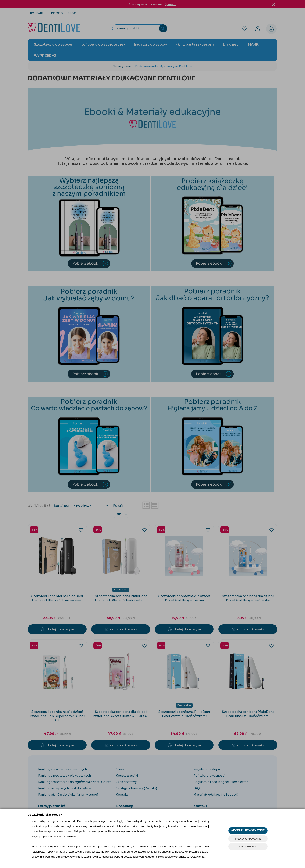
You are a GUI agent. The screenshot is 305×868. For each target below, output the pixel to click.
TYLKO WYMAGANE (248, 839)
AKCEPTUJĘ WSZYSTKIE (248, 830)
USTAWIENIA (248, 846)
